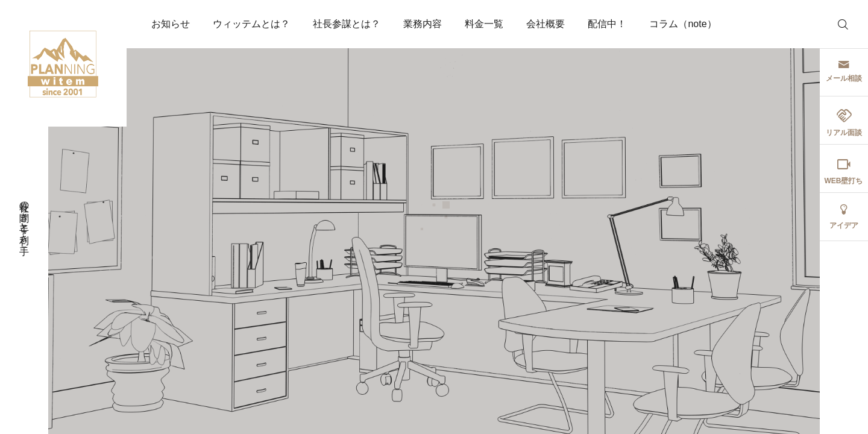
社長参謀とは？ (347, 24)
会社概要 (546, 24)
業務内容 (423, 24)
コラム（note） (683, 24)
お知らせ (171, 24)
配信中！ (607, 24)
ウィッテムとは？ (251, 24)
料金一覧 (484, 24)
